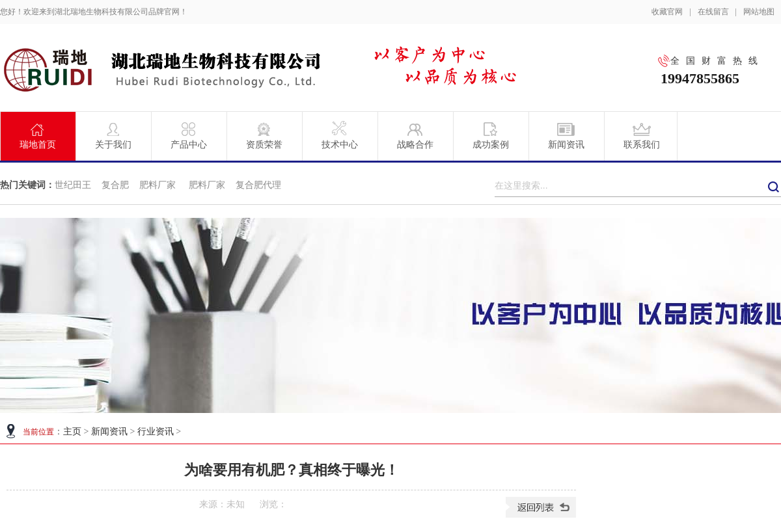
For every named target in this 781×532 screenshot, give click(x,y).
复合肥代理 (258, 185)
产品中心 (189, 135)
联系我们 (642, 135)
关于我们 (113, 135)
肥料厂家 (159, 185)
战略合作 (415, 135)
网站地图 (759, 12)
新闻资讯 (566, 135)
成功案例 (491, 135)
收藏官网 (667, 12)
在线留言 (713, 12)
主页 (72, 432)
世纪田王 (73, 185)
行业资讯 (156, 432)
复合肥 (115, 185)
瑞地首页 (38, 135)
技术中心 (340, 135)
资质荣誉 (264, 135)
